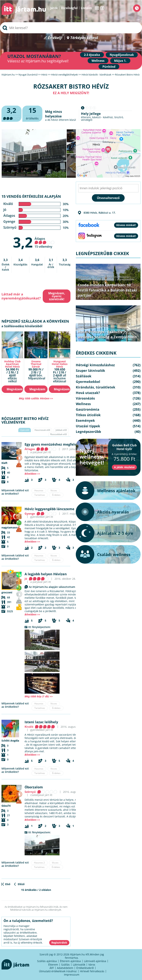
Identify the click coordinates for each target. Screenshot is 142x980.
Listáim (86, 8)
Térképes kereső (84, 38)
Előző (21, 884)
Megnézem (15, 389)
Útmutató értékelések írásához (58, 971)
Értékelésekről (85, 968)
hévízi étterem (60, 120)
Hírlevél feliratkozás (92, 971)
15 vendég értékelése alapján (31, 196)
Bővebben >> (32, 474)
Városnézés (85, 398)
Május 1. (120, 61)
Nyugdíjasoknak (122, 55)
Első (8, 884)
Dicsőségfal (69, 8)
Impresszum (72, 975)
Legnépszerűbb (125, 279)
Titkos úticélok (88, 415)
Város (92, 965)
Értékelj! (55, 38)
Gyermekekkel (88, 382)
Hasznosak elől (42, 430)
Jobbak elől (61, 430)
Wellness (98, 61)
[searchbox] (71, 28)
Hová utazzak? (88, 393)
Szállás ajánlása (47, 961)
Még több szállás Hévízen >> (36, 398)
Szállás (65, 965)
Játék (54, 8)
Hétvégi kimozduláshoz (117, 277)
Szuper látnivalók (87, 279)
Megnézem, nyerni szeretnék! (57, 296)
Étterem (53, 965)
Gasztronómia (88, 409)
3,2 (23, 242)
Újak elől (25, 430)
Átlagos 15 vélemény (45, 243)
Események (85, 420)
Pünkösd (109, 67)
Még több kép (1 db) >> (39, 696)
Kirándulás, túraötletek (95, 387)
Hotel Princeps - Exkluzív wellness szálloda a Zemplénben (107, 334)
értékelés (32, 113)
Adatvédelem (65, 968)
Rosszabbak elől (59, 434)
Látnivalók (79, 965)
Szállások (109, 324)
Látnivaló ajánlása (95, 961)
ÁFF (52, 968)
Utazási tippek (107, 279)
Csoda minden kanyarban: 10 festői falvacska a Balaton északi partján (107, 290)
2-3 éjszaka (92, 55)
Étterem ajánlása (70, 961)
